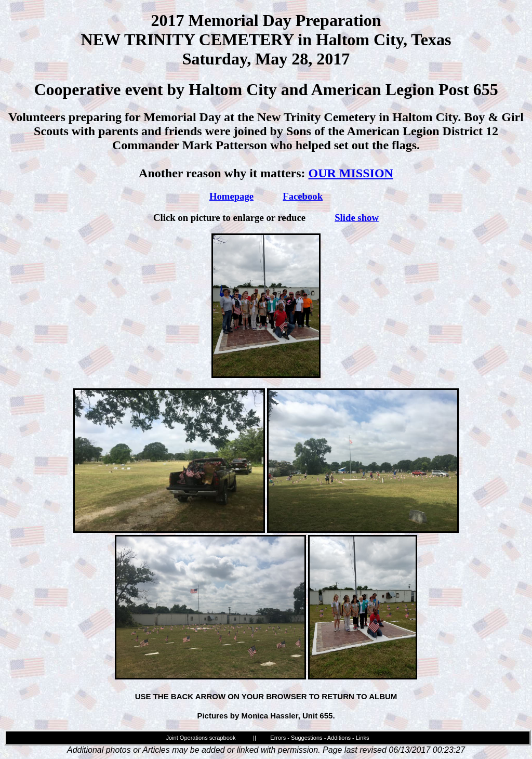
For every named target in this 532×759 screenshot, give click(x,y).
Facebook (303, 196)
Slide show (357, 218)
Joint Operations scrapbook (201, 738)
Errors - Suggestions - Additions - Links (320, 738)
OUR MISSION (351, 173)
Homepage (231, 196)
